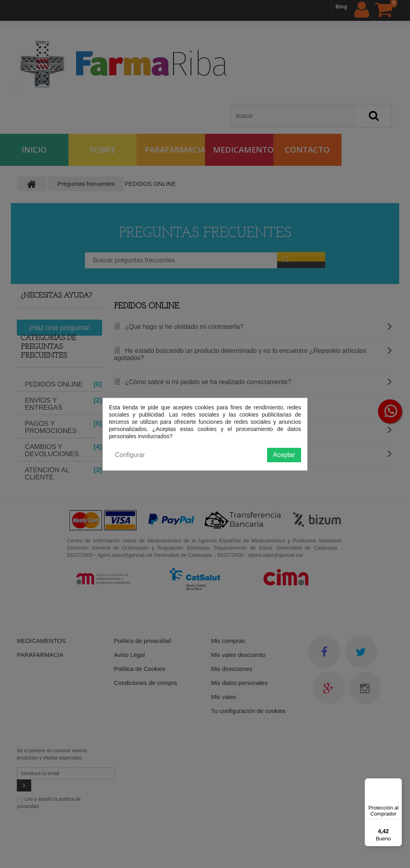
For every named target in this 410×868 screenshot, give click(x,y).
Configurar (130, 455)
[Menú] (397, 783)
